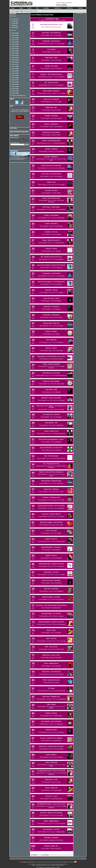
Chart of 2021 (15, 42)
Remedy (53, 450)
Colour (53, 309)
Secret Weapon (52, 649)
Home (17, 11)
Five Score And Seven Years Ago (56, 474)
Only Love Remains (52, 218)
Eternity (50, 359)
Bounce (53, 251)
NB (52, 550)
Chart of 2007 (15, 73)
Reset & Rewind (53, 591)
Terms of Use (70, 862)
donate (80, 8)
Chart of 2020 (15, 44)
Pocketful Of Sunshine (52, 624)
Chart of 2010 (15, 67)
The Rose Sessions (54, 492)
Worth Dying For (51, 832)
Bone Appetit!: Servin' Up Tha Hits (56, 707)
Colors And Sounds (54, 815)
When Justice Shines (54, 525)
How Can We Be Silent (53, 400)
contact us (57, 8)
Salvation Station (54, 317)
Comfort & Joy (53, 724)
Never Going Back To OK (54, 500)
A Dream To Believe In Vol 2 (54, 93)
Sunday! (53, 666)
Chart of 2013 (15, 60)
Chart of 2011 (15, 64)
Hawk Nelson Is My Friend (54, 575)
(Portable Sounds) (53, 151)
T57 (50, 799)
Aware (54, 334)
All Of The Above (53, 326)
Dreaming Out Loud (52, 44)
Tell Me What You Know (54, 517)
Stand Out (53, 417)
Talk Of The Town (53, 85)
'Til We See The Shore (52, 824)
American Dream (53, 757)
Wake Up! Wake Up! (54, 616)
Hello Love (53, 35)
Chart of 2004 (15, 80)
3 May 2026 (15, 25)
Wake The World (51, 541)
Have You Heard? (53, 342)
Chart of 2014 (15, 58)
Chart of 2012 (15, 62)
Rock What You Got (54, 293)
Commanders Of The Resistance (54, 773)
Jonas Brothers (52, 425)
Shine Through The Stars (54, 366)
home (12, 8)
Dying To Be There (53, 566)
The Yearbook (54, 533)
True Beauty (53, 558)
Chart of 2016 (15, 53)
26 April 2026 (15, 27)
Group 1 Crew (54, 102)
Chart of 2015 (15, 55)
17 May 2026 (15, 21)
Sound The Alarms (51, 458)
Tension (52, 633)
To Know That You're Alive (54, 185)
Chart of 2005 (15, 78)
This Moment (53, 268)
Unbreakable (53, 118)
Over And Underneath (53, 168)
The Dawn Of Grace (53, 508)
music (29, 8)
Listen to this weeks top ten (19, 95)
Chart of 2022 (15, 40)
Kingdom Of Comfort (53, 77)
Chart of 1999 (15, 91)
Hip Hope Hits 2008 (54, 749)
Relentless (54, 110)
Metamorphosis (51, 691)
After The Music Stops (54, 200)
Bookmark (34, 855)
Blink (54, 683)
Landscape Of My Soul (52, 699)
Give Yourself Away (53, 600)
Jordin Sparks (54, 27)
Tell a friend (45, 855)
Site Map (64, 862)
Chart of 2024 (15, 35)
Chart (22, 11)
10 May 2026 (15, 23)
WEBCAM (64, 3)
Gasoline (54, 52)
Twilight (52, 301)
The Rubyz (54, 193)
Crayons (53, 442)
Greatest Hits (53, 176)
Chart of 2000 (15, 89)
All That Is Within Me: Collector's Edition (56, 159)
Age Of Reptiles (52, 384)
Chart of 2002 (15, 84)
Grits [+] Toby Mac (63, 5)
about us (69, 8)
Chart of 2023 (15, 38)
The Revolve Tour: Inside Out (54, 641)
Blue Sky (52, 716)
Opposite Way (53, 226)
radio (20, 8)
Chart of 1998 (15, 93)
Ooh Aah (64, 4)
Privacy (60, 862)
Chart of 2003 (15, 82)
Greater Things (53, 127)
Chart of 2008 (15, 71)
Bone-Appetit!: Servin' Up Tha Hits (56, 765)
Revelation (53, 69)
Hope (52, 741)
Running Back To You (51, 466)
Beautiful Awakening (54, 674)
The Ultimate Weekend (53, 410)
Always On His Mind (50, 376)
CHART (70, 3)
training (45, 8)
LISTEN (59, 3)
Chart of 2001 (15, 87)
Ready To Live (50, 143)
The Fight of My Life (52, 210)
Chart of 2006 (15, 75)
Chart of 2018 (15, 49)
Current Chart (15, 19)
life (37, 8)
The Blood (53, 234)
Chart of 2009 (15, 69)
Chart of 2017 (15, 51)
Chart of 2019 (15, 46)
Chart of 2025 (15, 33)
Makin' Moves (52, 351)
